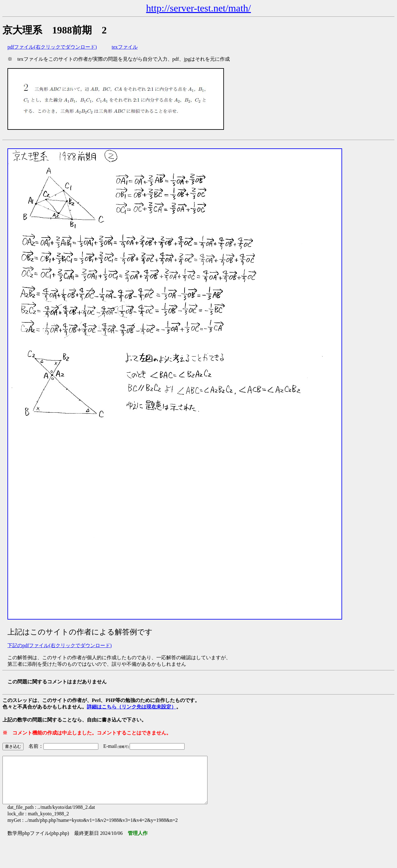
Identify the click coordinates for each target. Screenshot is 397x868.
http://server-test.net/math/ (198, 8)
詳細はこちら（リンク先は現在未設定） (132, 707)
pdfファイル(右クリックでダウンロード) (52, 47)
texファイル (125, 47)
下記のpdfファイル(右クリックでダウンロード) (60, 645)
